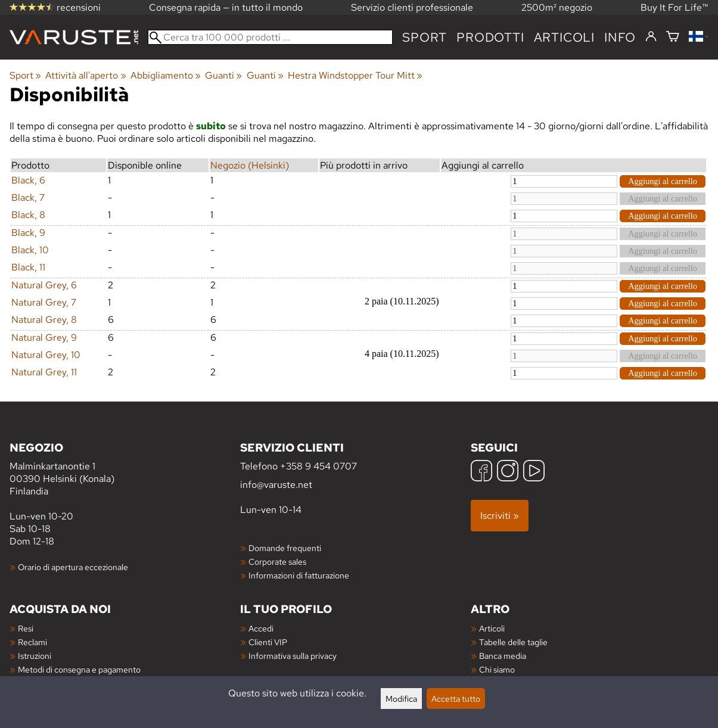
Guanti (223, 75)
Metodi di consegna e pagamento (79, 669)
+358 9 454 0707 (318, 466)
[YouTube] (534, 472)
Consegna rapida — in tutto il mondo (226, 7)
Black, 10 (30, 250)
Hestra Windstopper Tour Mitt (355, 75)
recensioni (55, 7)
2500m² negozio (557, 7)
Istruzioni (35, 656)
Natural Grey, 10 (46, 355)
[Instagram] (508, 472)
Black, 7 (28, 197)
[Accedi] (651, 37)
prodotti (490, 37)
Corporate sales (277, 561)
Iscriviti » (500, 516)
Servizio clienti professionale (412, 7)
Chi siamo (497, 669)
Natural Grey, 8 (44, 320)
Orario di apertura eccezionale (73, 567)
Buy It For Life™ (675, 7)
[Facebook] (481, 472)
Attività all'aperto (86, 75)
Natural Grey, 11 (44, 372)
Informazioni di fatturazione (299, 575)
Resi (26, 628)
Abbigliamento (166, 75)
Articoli (492, 628)
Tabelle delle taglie (513, 642)
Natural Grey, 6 (44, 285)
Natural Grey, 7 (44, 302)
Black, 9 (28, 233)
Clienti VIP (268, 642)
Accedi (261, 628)
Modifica (401, 699)
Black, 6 (28, 180)
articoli (564, 37)
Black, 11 (28, 267)
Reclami (32, 642)
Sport (425, 37)
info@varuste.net (276, 485)
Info (620, 37)
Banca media (503, 656)
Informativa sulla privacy (293, 656)
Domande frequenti (285, 548)
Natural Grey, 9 (44, 337)
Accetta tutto (456, 699)
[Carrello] (673, 37)
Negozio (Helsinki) (250, 165)
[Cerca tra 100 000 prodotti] (270, 37)
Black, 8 (28, 215)
